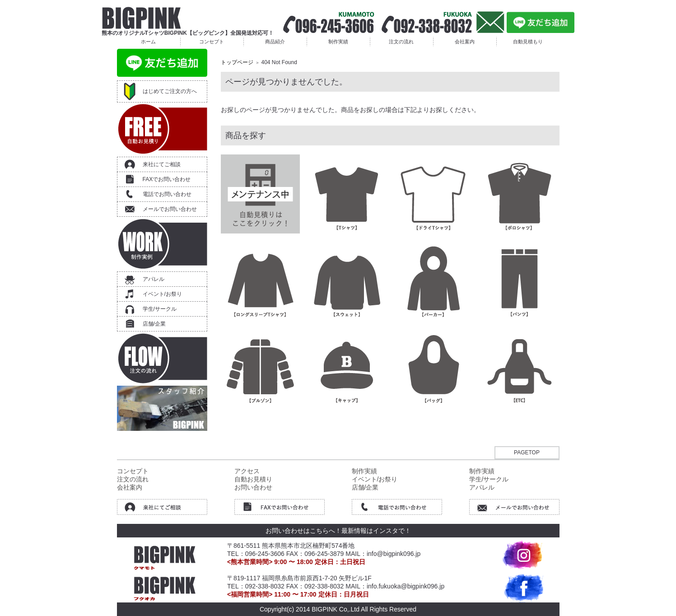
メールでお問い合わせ (170, 209)
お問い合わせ (253, 487)
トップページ (237, 62)
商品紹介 (275, 42)
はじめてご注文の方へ (170, 91)
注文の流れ (401, 42)
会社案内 (465, 42)
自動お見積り (253, 479)
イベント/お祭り (162, 294)
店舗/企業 (154, 324)
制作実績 (338, 42)
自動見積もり (528, 42)
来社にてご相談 (162, 164)
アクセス (247, 471)
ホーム (148, 42)
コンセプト (212, 42)
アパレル (154, 279)
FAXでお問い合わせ (167, 179)
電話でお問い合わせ (167, 194)
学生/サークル (160, 309)
